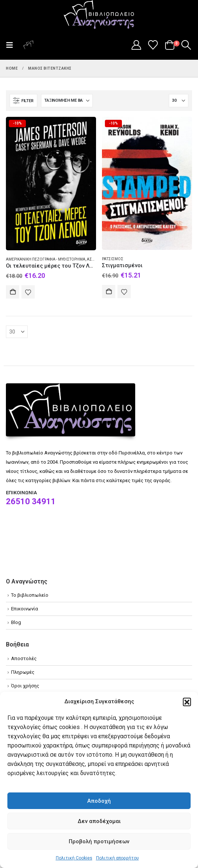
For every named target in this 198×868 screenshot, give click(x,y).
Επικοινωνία (25, 609)
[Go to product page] (51, 184)
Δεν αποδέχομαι (99, 821)
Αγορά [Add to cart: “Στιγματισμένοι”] (109, 292)
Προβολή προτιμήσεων (99, 841)
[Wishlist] (153, 45)
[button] (187, 702)
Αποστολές (24, 658)
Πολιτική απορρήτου (117, 858)
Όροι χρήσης (25, 686)
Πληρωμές (23, 672)
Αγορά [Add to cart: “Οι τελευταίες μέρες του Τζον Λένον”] (13, 292)
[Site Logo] (99, 15)
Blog (16, 622)
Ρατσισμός (113, 259)
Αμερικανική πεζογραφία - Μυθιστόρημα (46, 259)
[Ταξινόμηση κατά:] (67, 101)
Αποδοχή (99, 801)
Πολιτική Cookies (74, 858)
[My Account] (136, 45)
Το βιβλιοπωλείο (30, 595)
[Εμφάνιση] (179, 101)
